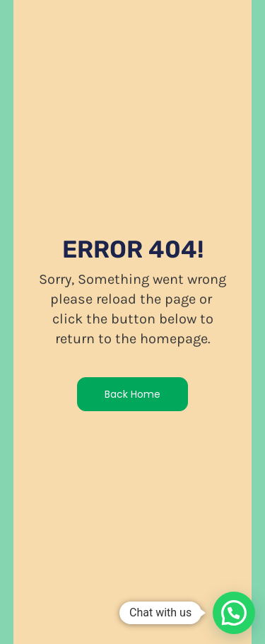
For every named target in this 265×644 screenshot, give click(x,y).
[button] (234, 613)
